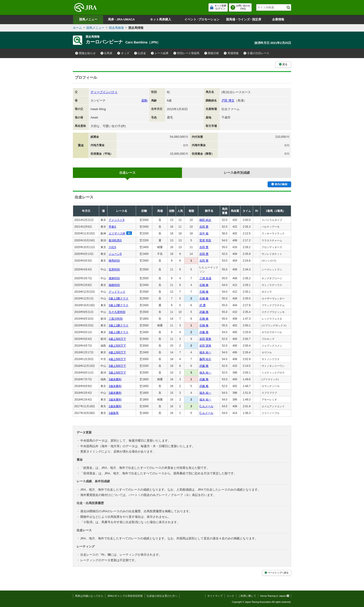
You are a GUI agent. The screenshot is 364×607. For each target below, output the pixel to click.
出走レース (127, 173)
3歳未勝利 (115, 379)
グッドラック (117, 292)
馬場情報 (231, 53)
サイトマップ (215, 596)
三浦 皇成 (205, 278)
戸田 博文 (228, 100)
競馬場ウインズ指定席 (244, 19)
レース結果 (160, 53)
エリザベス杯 (117, 233)
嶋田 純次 (205, 220)
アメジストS (117, 220)
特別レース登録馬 (186, 53)
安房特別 (114, 269)
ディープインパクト (104, 92)
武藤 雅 (204, 312)
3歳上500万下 (117, 366)
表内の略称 (279, 184)
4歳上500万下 (117, 339)
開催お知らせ (85, 53)
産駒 (144, 100)
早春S (112, 227)
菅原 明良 (205, 240)
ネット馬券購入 (161, 19)
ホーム (77, 28)
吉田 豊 (204, 227)
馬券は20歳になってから (89, 596)
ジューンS (115, 254)
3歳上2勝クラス (119, 299)
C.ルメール (206, 406)
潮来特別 (114, 278)
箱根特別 (114, 285)
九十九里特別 (117, 312)
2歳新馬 (114, 413)
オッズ (123, 53)
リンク (230, 596)
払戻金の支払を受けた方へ (162, 596)
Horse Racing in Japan (275, 596)
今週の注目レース (257, 53)
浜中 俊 (204, 233)
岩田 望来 (205, 339)
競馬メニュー (88, 19)
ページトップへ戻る (277, 573)
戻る (283, 64)
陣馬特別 (114, 261)
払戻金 (140, 53)
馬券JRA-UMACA (121, 19)
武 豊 (203, 305)
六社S (112, 247)
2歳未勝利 (115, 406)
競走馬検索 (116, 28)
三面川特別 (116, 319)
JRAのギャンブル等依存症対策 (125, 596)
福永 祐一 (205, 352)
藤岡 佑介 (205, 359)
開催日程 (212, 53)
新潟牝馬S (115, 240)
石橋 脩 (204, 285)
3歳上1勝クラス (119, 325)
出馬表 (107, 53)
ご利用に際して (247, 596)
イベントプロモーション (202, 19)
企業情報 (278, 19)
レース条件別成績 (237, 173)
